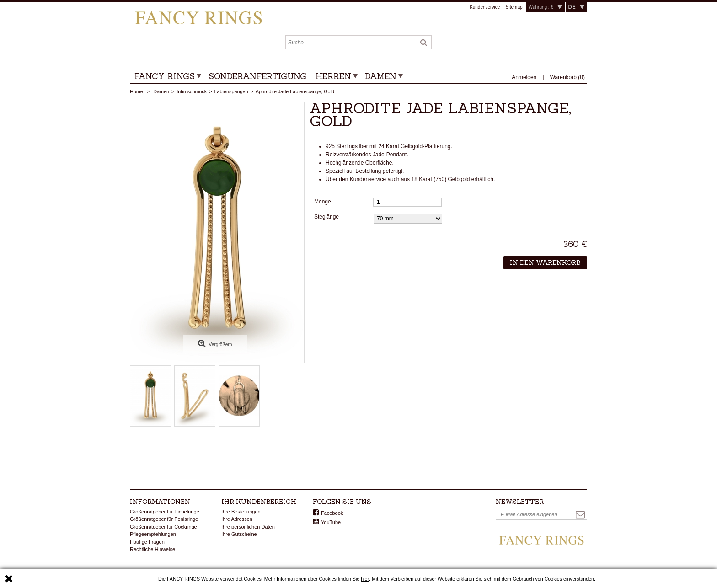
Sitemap (514, 7)
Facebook (332, 513)
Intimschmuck (192, 91)
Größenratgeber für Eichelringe (165, 512)
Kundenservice (485, 7)
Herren (333, 76)
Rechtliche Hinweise (152, 549)
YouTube (331, 522)
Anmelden (525, 77)
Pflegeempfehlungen (153, 534)
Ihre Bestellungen (241, 512)
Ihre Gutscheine (239, 534)
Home (136, 91)
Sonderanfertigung (257, 76)
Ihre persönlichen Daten (248, 527)
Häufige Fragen (147, 542)
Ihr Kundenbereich (259, 502)
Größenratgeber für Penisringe (164, 519)
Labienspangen (231, 91)
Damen (381, 76)
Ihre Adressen (237, 519)
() (567, 77)
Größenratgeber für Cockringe (163, 527)
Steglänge (327, 217)
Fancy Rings (165, 76)
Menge (323, 202)
